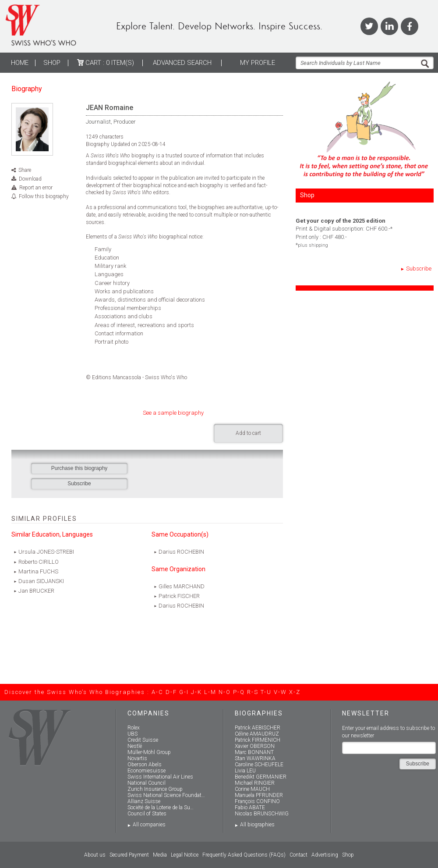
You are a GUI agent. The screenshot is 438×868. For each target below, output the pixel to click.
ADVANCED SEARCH (182, 63)
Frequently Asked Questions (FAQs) (244, 855)
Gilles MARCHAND (182, 586)
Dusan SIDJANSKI (41, 581)
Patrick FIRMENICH (258, 740)
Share (25, 170)
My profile (258, 63)
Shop (52, 63)
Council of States (147, 814)
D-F (171, 692)
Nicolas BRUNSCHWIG (262, 814)
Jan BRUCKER (36, 591)
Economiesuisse (147, 771)
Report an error (36, 188)
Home (20, 63)
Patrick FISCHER (179, 596)
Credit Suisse (143, 740)
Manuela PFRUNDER (259, 795)
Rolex (134, 728)
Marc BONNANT (254, 752)
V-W (280, 692)
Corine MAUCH (252, 789)
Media (160, 855)
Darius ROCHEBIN (181, 552)
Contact (298, 855)
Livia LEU (245, 771)
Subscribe (419, 269)
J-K (196, 692)
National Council (147, 783)
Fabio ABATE (250, 808)
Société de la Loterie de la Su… (161, 808)
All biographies (257, 825)
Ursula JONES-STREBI (46, 552)
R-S (253, 692)
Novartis (137, 758)
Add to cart (248, 433)
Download (30, 179)
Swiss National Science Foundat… (166, 795)
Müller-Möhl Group (149, 752)
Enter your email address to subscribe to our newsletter (389, 732)
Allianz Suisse (144, 801)
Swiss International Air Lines (160, 777)
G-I (184, 692)
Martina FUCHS (38, 571)
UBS (132, 734)
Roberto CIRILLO (39, 562)
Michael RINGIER (255, 783)
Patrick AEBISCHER (258, 728)
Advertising (325, 855)
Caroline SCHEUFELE (259, 765)
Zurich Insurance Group (155, 789)
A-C (157, 692)
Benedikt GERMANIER (261, 777)
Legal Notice (185, 855)
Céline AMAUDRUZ (257, 734)
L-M (210, 692)
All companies (149, 825)
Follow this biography (44, 196)
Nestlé (135, 746)
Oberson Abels (145, 765)
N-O (225, 692)
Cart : (106, 63)
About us (95, 855)
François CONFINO (257, 801)
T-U (266, 692)
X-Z (295, 692)
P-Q (239, 692)
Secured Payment (129, 855)
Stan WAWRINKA (255, 758)
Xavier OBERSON (255, 746)
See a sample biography (173, 413)
